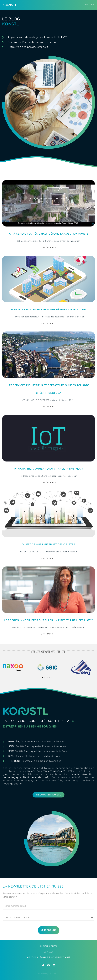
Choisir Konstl (48, 946)
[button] (53, 5)
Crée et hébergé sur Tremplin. (48, 974)
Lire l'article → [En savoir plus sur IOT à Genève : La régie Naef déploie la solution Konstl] (48, 247)
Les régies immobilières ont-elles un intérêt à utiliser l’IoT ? (48, 620)
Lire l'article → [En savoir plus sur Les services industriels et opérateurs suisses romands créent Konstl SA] (48, 407)
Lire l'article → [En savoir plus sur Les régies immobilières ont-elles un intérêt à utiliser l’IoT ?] (48, 634)
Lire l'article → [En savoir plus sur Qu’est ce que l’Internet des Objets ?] (48, 558)
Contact (48, 952)
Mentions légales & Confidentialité (49, 957)
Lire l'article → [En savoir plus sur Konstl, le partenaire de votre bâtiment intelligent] (48, 323)
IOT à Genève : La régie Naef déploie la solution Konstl (48, 234)
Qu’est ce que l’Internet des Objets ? (49, 544)
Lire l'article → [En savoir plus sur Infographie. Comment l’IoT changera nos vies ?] (48, 482)
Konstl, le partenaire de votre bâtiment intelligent (48, 310)
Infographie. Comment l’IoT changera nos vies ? (48, 469)
